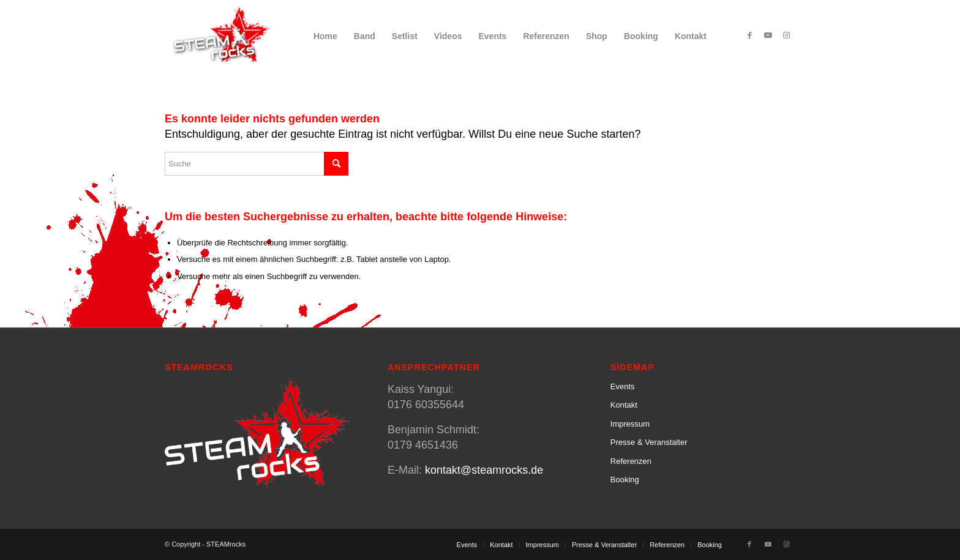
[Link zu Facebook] (749, 35)
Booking (625, 480)
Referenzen (631, 461)
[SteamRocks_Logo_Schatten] (225, 36)
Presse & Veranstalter (649, 442)
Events (623, 386)
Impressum (630, 424)
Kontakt (624, 405)
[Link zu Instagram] (786, 35)
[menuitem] (325, 36)
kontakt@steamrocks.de (484, 470)
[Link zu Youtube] (768, 35)
